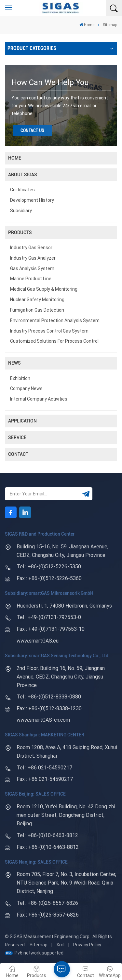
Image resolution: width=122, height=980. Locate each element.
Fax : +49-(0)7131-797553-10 (51, 629)
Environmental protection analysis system (55, 320)
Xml (60, 945)
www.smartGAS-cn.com (43, 720)
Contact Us (32, 130)
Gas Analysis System (32, 268)
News (14, 363)
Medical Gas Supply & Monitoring (44, 289)
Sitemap (39, 945)
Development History (32, 200)
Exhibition (20, 378)
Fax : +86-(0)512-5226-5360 (49, 578)
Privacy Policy (87, 945)
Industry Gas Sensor (31, 248)
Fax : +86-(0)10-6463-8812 (48, 847)
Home (87, 25)
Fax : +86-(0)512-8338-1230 (49, 708)
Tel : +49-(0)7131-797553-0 (49, 617)
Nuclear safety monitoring (37, 300)
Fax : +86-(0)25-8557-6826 (48, 915)
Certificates (22, 190)
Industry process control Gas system (49, 331)
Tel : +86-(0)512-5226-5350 (49, 567)
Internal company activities (39, 399)
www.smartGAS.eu (38, 641)
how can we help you (50, 82)
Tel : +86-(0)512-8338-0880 (49, 697)
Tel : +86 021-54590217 (44, 768)
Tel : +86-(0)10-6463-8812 (47, 835)
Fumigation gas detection (37, 310)
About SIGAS (23, 175)
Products (20, 232)
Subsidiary (21, 211)
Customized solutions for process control (54, 341)
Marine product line (31, 279)
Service (17, 438)
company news (26, 388)
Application (22, 421)
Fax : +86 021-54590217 (45, 779)
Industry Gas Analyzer (33, 258)
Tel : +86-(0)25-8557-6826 (47, 903)
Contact (18, 454)
